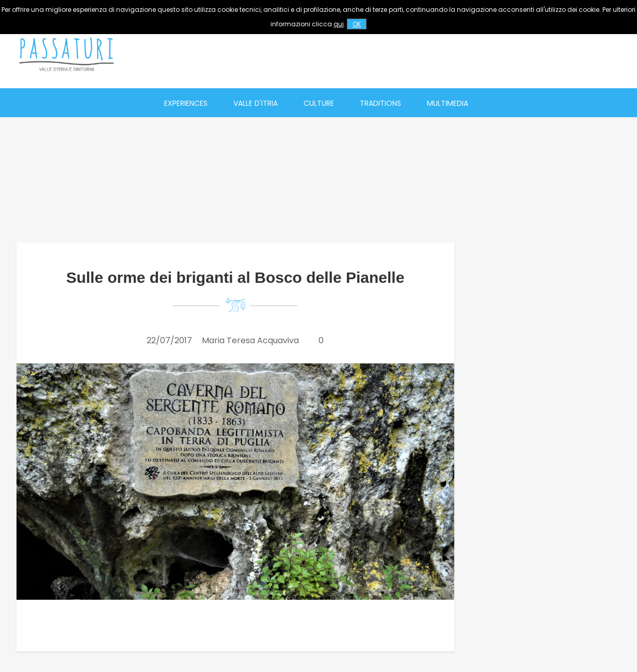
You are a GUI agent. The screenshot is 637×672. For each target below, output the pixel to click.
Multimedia (448, 103)
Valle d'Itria (256, 103)
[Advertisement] (438, 54)
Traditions (380, 103)
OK (357, 24)
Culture (319, 103)
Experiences (186, 103)
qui (339, 24)
